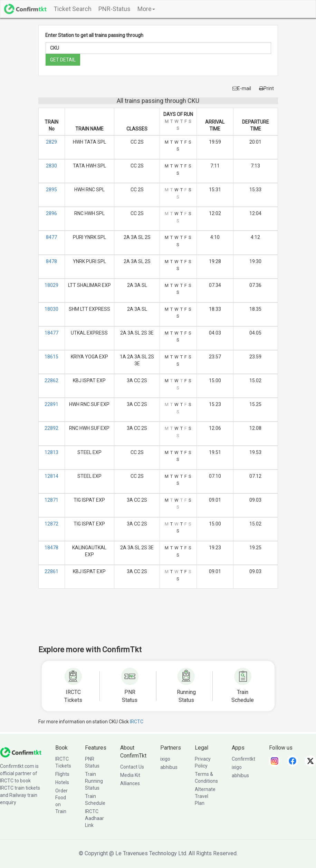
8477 (51, 237)
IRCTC (137, 722)
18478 (51, 548)
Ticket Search (73, 9)
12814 (51, 476)
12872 (51, 524)
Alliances (130, 783)
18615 (51, 357)
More (146, 9)
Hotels (62, 782)
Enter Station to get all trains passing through (94, 35)
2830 (51, 166)
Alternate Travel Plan (205, 796)
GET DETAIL (63, 60)
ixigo (165, 759)
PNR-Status (114, 9)
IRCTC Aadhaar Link (94, 818)
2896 (51, 213)
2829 (51, 142)
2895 (51, 190)
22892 (51, 428)
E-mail (242, 88)
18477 (51, 333)
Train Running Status (94, 781)
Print (266, 88)
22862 (51, 380)
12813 (51, 452)
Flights (62, 774)
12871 (51, 500)
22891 (51, 404)
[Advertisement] (164, 621)
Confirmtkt (243, 759)
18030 (51, 309)
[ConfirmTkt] (21, 752)
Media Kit (130, 775)
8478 (51, 261)
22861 (51, 571)
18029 (51, 285)
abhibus (169, 767)
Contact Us (132, 767)
